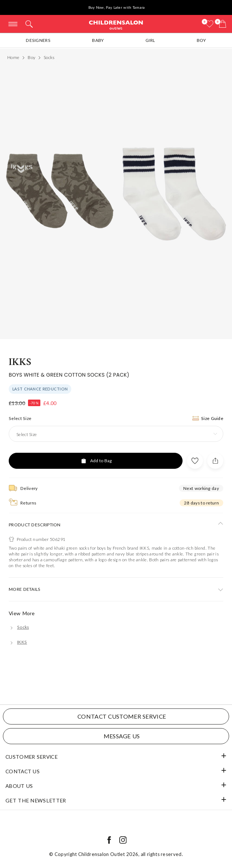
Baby (98, 40)
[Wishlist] (209, 24)
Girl (150, 40)
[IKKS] (18, 642)
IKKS (20, 362)
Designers (38, 40)
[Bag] (223, 24)
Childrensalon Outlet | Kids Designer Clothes (116, 25)
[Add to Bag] (96, 461)
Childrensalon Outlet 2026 (108, 854)
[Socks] (19, 627)
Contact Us (23, 771)
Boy (201, 40)
